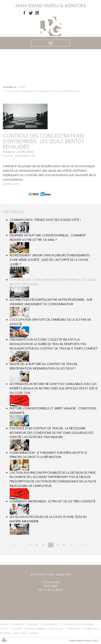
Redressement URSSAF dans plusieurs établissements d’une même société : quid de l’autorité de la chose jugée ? (50, 260)
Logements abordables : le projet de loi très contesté (53, 501)
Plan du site (57, 629)
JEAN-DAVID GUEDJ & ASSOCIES (51, 6)
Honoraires (74, 629)
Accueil (22, 87)
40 (51, 545)
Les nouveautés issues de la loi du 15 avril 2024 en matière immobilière (48, 519)
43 (71, 545)
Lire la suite (11, 184)
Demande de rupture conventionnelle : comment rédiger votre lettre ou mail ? (48, 238)
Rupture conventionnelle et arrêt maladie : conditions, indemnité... (53, 411)
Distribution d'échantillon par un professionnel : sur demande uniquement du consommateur (51, 302)
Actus (5, 629)
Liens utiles (20, 633)
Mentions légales (36, 629)
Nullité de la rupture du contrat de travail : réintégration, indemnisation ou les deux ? (44, 366)
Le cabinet (18, 624)
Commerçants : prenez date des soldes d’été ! (45, 220)
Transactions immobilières (78, 624)
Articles (35, 633)
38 (37, 545)
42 (64, 545)
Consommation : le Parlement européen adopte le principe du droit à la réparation (48, 455)
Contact (17, 629)
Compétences (50, 624)
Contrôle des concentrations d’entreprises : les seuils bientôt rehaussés (44, 91)
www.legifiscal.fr (25, 156)
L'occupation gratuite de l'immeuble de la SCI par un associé (50, 322)
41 (57, 545)
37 (30, 545)
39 (44, 545)
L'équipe (33, 624)
